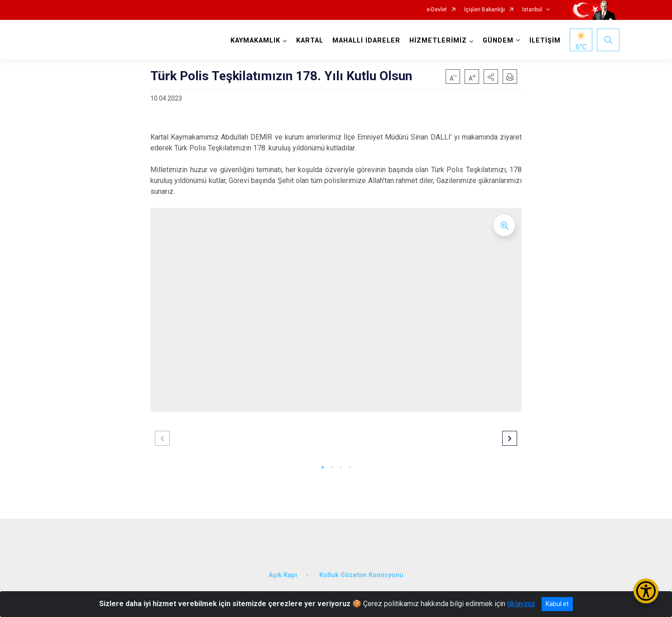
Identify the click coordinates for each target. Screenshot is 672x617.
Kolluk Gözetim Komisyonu (361, 570)
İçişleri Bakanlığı (485, 10)
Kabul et (557, 604)
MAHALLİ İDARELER (365, 41)
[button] (491, 77)
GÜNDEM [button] (497, 41)
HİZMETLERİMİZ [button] (437, 41)
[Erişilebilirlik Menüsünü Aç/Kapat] (646, 591)
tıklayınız (521, 604)
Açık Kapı (283, 570)
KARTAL (308, 41)
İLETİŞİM (544, 41)
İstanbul (532, 10)
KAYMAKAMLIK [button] (254, 41)
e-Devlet (437, 10)
